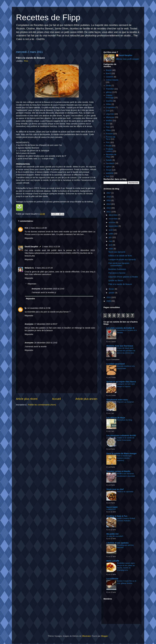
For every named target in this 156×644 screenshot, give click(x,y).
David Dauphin (31, 247)
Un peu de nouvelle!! (115, 536)
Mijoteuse (110, 117)
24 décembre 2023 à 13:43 (53, 289)
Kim (26, 228)
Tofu (108, 176)
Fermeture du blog (125, 420)
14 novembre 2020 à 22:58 (39, 308)
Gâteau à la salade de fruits (120, 256)
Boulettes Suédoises (117, 269)
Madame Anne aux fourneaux (120, 346)
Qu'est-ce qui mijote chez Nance (121, 382)
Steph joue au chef (115, 489)
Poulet (109, 146)
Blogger (104, 636)
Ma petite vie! (113, 534)
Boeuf (109, 73)
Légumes (110, 114)
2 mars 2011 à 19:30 (38, 228)
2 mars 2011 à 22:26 (51, 247)
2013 (109, 204)
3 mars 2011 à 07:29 (44, 268)
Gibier (109, 104)
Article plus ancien (86, 399)
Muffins (109, 121)
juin (111, 237)
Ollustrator (86, 636)
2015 (109, 197)
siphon (109, 167)
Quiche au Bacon (116, 280)
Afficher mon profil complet (127, 59)
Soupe (109, 170)
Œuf (108, 124)
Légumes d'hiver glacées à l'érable (123, 277)
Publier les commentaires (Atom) (42, 405)
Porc (26, 61)
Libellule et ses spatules (117, 543)
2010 (109, 297)
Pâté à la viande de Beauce (120, 284)
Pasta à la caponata (125, 492)
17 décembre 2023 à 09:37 (46, 324)
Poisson (109, 134)
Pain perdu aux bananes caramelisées (119, 264)
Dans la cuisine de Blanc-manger (121, 453)
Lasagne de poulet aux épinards (122, 259)
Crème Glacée (112, 80)
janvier (112, 293)
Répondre (29, 238)
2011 (109, 212)
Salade (109, 160)
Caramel (110, 77)
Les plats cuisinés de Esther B (120, 328)
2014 (109, 200)
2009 (109, 301)
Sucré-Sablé (112, 507)
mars (111, 249)
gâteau (109, 92)
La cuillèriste (112, 579)
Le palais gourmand (115, 364)
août (111, 230)
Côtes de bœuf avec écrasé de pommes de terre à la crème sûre (126, 350)
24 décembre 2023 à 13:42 (46, 343)
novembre (113, 219)
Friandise (110, 89)
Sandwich (110, 163)
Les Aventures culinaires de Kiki (121, 435)
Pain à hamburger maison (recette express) (124, 458)
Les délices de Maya (116, 418)
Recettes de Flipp (48, 17)
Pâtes (108, 130)
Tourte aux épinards (117, 252)
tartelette (110, 173)
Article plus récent (27, 399)
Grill (108, 111)
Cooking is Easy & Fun (117, 516)
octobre (112, 222)
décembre (113, 215)
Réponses (32, 284)
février (112, 289)
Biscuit (109, 70)
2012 (109, 208)
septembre (114, 226)
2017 (109, 193)
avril (111, 245)
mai (111, 241)
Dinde (109, 86)
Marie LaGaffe (113, 561)
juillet (111, 234)
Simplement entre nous (117, 400)
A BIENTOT (111, 509)
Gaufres (109, 101)
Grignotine (110, 107)
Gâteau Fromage (110, 96)
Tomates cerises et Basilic (118, 471)
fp (26, 308)
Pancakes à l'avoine (117, 273)
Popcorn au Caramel (125, 402)
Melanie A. (29, 268)
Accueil (56, 399)
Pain (108, 127)
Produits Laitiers (109, 150)
